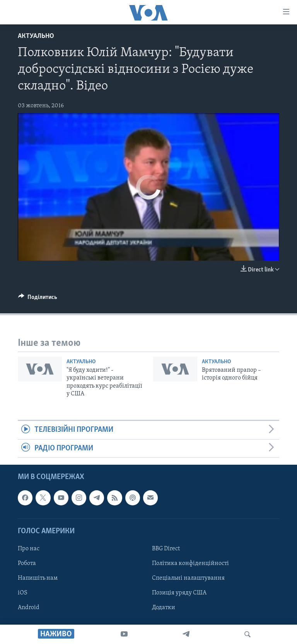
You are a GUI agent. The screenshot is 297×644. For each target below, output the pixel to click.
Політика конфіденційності (190, 563)
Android (29, 608)
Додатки (164, 608)
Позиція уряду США (179, 593)
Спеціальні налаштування (188, 578)
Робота (27, 563)
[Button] (38, 299)
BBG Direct (166, 549)
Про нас (29, 549)
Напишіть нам (38, 578)
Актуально (36, 36)
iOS (23, 593)
